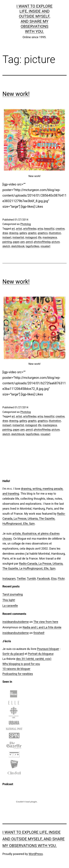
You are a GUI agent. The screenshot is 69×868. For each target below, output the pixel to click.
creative (60, 229)
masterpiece (50, 237)
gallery (23, 233)
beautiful (49, 229)
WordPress (36, 854)
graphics (43, 233)
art (13, 229)
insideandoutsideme (16, 622)
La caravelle (10, 606)
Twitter (21, 579)
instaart (7, 237)
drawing (14, 233)
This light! (9, 600)
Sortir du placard (13, 654)
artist (19, 229)
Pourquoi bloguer (48, 649)
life (40, 237)
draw (5, 233)
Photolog (25, 224)
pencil (29, 242)
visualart (45, 246)
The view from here (46, 622)
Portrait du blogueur (41, 654)
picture (56, 242)
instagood (31, 237)
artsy (40, 229)
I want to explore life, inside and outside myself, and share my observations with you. (34, 839)
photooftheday (42, 242)
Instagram (9, 579)
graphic (32, 233)
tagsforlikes (33, 246)
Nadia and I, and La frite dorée (42, 627)
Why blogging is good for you (21, 664)
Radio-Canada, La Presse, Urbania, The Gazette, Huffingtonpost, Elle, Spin (34, 519)
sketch (6, 246)
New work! (16, 94)
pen (23, 242)
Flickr (61, 579)
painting (7, 242)
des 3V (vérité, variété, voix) (34, 659)
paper (16, 242)
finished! (39, 633)
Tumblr (31, 579)
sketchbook (18, 246)
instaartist (18, 237)
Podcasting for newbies (18, 674)
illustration (55, 233)
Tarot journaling (13, 594)
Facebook (43, 579)
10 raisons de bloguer (16, 669)
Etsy (54, 579)
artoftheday (30, 229)
